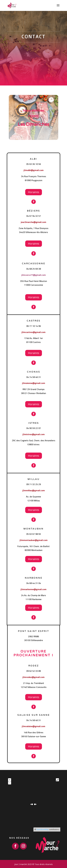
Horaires (34, 192)
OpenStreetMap (42, 829)
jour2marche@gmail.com (33, 222)
